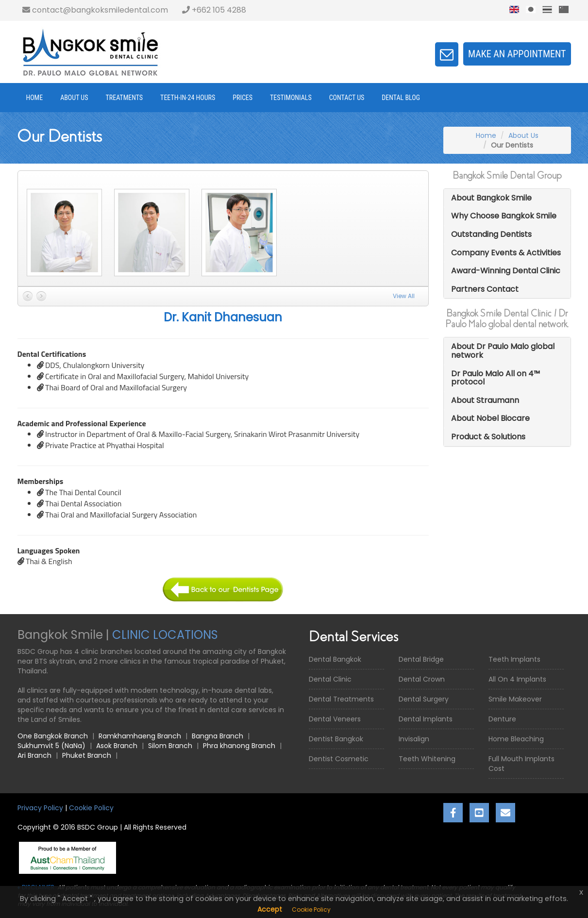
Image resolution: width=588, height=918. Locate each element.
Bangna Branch (218, 736)
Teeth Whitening (427, 759)
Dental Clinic (330, 679)
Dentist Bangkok (336, 739)
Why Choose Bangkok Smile (504, 216)
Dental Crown (422, 679)
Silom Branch (170, 746)
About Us (74, 98)
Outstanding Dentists (491, 234)
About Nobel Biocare (490, 418)
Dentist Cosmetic (339, 759)
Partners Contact (485, 289)
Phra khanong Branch (239, 746)
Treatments (124, 98)
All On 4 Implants (517, 679)
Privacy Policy (40, 808)
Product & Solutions (488, 437)
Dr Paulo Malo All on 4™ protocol (496, 378)
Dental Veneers (335, 719)
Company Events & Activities (506, 253)
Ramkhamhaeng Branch (140, 736)
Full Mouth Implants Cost (521, 764)
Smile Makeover (515, 699)
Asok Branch (117, 746)
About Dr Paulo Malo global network (503, 351)
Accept (270, 909)
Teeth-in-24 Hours (188, 98)
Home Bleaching (516, 739)
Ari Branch (34, 755)
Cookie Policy (91, 808)
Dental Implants (426, 719)
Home (35, 98)
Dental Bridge (421, 659)
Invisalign (414, 739)
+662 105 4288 (214, 10)
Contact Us (347, 98)
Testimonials (291, 98)
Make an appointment (517, 54)
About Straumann (485, 400)
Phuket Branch (87, 755)
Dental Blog (401, 98)
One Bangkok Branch (53, 736)
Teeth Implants (514, 659)
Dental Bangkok (335, 659)
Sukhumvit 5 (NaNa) (51, 746)
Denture (502, 719)
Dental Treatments (341, 699)
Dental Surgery (424, 699)
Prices (243, 98)
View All (404, 296)
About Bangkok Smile (491, 198)
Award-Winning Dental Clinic (506, 271)
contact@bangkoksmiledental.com (95, 10)
